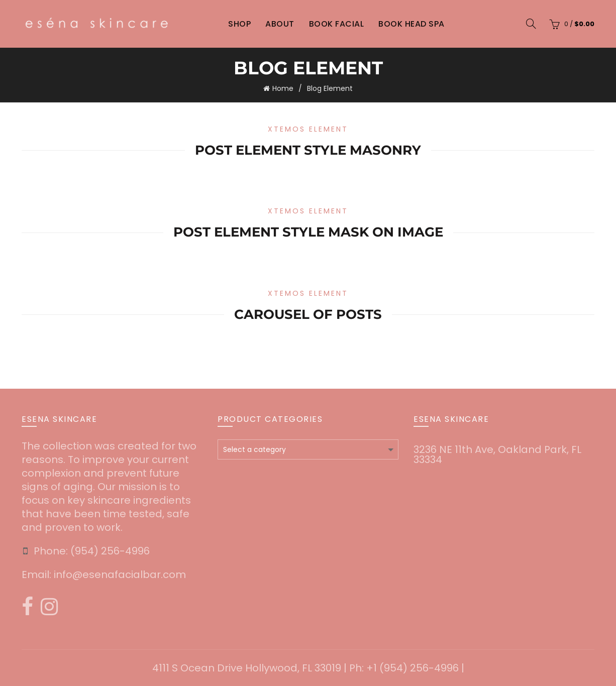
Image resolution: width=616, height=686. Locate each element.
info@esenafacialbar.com (120, 575)
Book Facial (337, 24)
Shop (239, 24)
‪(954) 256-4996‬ (110, 551)
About (280, 24)
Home (283, 88)
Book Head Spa (412, 24)
